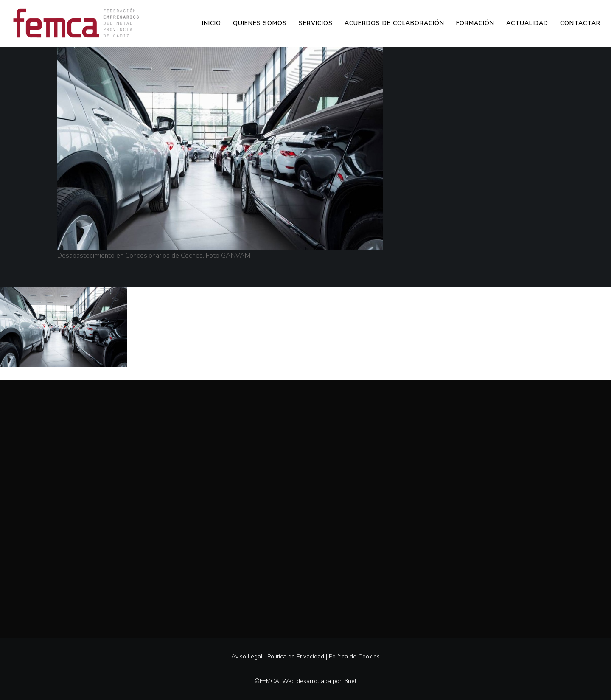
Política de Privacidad (296, 656)
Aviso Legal (247, 656)
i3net (350, 681)
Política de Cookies (354, 656)
